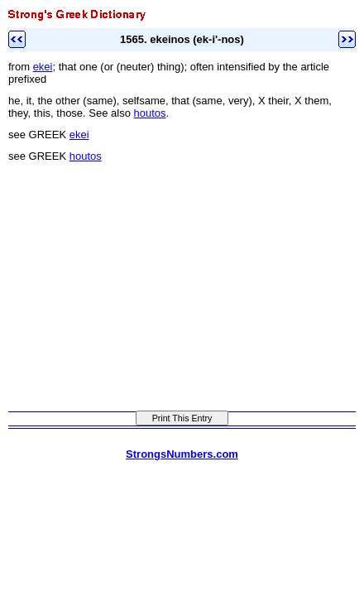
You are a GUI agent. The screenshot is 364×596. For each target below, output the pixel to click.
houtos (150, 113)
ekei (43, 67)
